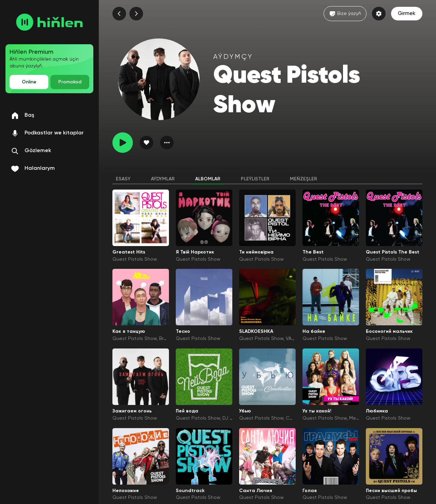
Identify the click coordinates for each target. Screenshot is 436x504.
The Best (313, 252)
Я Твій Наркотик (195, 252)
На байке (314, 331)
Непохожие (126, 491)
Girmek (407, 14)
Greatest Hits (129, 252)
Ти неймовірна (256, 252)
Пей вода (187, 411)
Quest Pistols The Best (393, 252)
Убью (245, 411)
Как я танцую (129, 331)
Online (29, 82)
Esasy (123, 179)
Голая (310, 491)
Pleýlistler (255, 179)
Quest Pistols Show (135, 259)
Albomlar (208, 179)
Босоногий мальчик (389, 331)
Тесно (183, 331)
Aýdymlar (163, 179)
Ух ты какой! (317, 411)
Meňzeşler (303, 179)
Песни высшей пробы (391, 491)
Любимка (377, 411)
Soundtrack (190, 491)
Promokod (70, 82)
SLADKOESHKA (256, 331)
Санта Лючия (256, 491)
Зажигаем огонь (132, 411)
